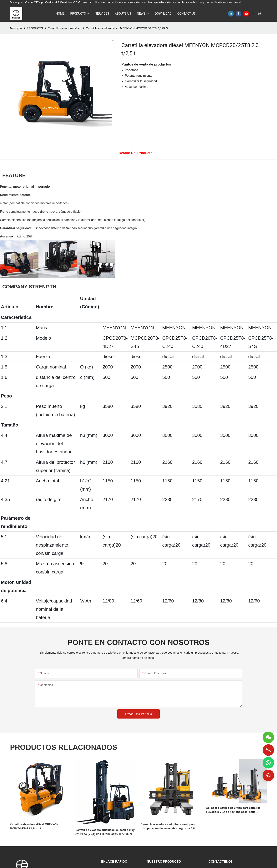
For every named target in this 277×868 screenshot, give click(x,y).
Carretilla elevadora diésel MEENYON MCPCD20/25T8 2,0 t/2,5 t (128, 28)
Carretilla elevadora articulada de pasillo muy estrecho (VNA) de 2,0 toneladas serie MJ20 (105, 832)
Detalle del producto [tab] (136, 153)
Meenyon (16, 28)
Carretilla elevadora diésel (64, 28)
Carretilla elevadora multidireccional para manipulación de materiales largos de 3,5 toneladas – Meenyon (168, 827)
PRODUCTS (35, 28)
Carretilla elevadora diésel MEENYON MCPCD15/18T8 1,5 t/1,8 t (34, 826)
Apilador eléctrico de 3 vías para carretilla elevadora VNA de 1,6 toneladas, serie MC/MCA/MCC (233, 810)
